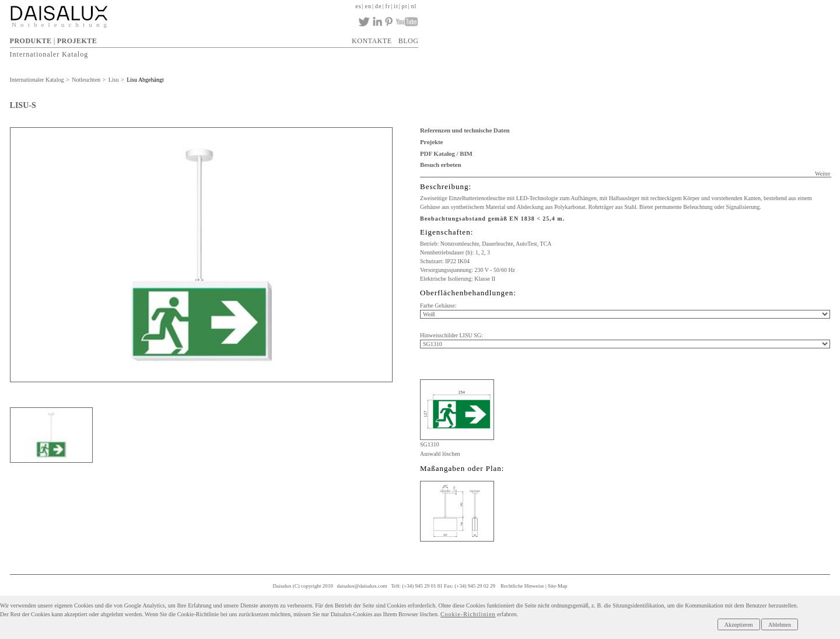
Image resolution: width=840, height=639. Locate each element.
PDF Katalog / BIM (446, 153)
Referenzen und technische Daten (465, 130)
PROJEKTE (77, 41)
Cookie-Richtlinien (468, 614)
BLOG (409, 41)
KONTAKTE (372, 41)
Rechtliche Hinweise (522, 586)
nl (414, 6)
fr (388, 6)
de (378, 6)
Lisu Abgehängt (145, 80)
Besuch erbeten (440, 165)
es (358, 6)
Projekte (431, 142)
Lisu (114, 80)
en (368, 6)
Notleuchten (86, 80)
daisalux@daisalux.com (362, 586)
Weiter (822, 174)
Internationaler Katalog (49, 54)
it (396, 6)
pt (405, 6)
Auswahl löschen (440, 454)
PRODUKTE (31, 41)
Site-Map (558, 586)
